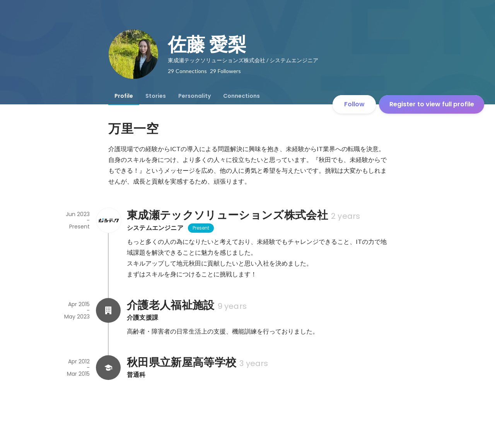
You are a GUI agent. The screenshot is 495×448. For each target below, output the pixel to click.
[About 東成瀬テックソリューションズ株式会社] (108, 220)
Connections (242, 96)
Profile (124, 96)
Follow (354, 104)
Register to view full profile (432, 104)
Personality (195, 96)
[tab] (124, 96)
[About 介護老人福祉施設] (108, 310)
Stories (156, 96)
